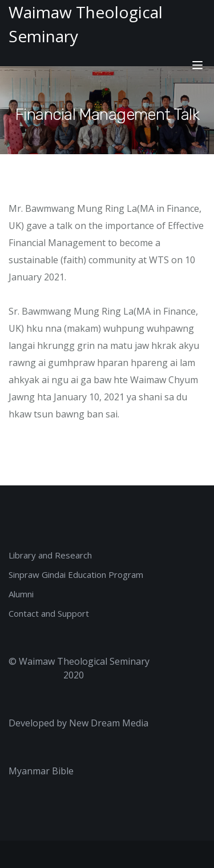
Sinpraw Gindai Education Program (76, 574)
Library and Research (50, 555)
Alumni (21, 594)
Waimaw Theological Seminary (84, 661)
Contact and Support (49, 613)
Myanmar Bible (41, 771)
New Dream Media (109, 723)
